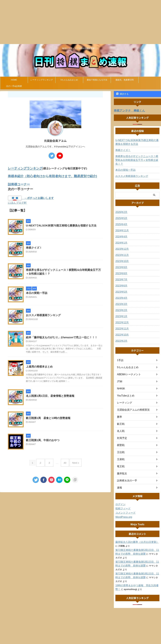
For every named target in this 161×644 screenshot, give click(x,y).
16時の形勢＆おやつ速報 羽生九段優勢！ (136, 581)
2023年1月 (121, 312)
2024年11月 (121, 226)
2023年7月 (121, 275)
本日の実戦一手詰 (36, 292)
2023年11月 (121, 251)
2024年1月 (121, 239)
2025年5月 (121, 214)
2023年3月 (121, 300)
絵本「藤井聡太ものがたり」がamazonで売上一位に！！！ (60, 336)
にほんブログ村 (17, 201)
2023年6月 (121, 282)
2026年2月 (121, 208)
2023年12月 (121, 245)
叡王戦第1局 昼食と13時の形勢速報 (47, 417)
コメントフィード (124, 509)
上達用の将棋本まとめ (39, 366)
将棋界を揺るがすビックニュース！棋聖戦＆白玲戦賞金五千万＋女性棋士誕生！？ (137, 158)
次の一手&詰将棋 (14, 86)
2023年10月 (121, 257)
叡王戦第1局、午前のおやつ (42, 440)
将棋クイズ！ (33, 246)
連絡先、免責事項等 (125, 80)
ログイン (120, 500)
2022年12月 (121, 318)
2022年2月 (121, 337)
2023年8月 (121, 269)
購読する (122, 94)
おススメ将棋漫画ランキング (42, 314)
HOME (14, 80)
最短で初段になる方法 (97, 80)
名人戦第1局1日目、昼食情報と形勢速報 (49, 395)
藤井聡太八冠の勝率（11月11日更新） (134, 538)
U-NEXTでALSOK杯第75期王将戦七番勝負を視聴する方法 (59, 224)
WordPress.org (123, 513)
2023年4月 (121, 294)
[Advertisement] (80, 22)
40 (64, 461)
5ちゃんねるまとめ (69, 80)
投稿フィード (122, 504)
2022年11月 (121, 324)
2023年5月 (121, 288)
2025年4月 (121, 220)
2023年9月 (121, 263)
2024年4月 (121, 232)
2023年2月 (121, 306)
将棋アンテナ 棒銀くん (127, 110)
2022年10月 (121, 331)
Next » (73, 461)
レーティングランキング (42, 80)
